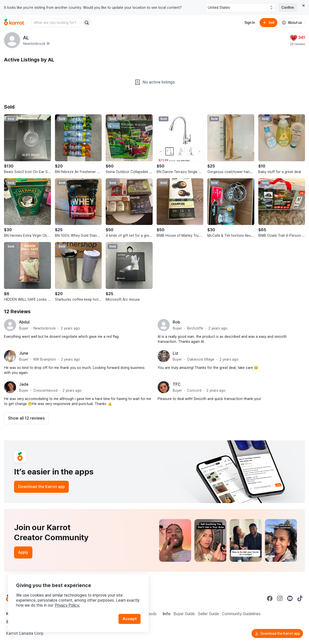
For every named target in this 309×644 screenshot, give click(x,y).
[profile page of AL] (12, 40)
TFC (177, 384)
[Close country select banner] (303, 6)
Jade (24, 384)
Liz (175, 353)
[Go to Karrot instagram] (280, 598)
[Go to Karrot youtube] (290, 598)
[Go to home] (14, 23)
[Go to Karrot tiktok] (300, 598)
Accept (130, 619)
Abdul (24, 322)
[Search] (87, 23)
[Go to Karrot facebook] (270, 598)
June (24, 353)
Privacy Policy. (67, 605)
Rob (176, 322)
